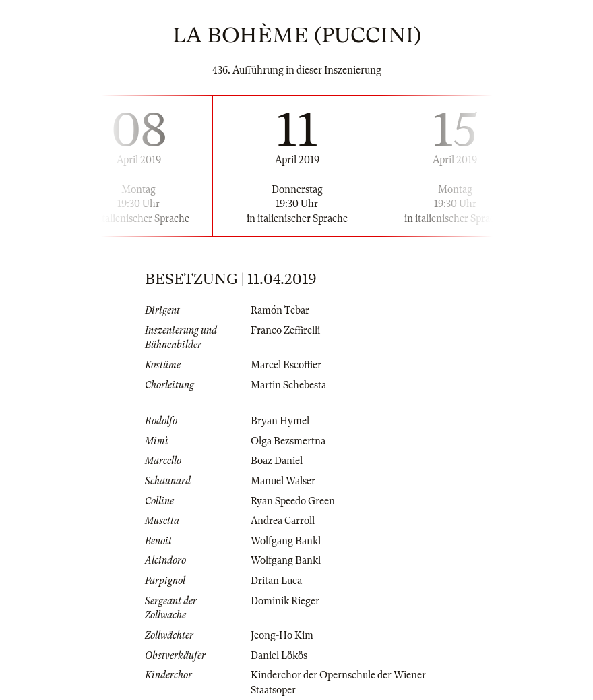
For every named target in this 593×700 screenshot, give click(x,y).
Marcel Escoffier (286, 365)
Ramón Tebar (280, 310)
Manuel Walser (283, 481)
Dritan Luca (276, 581)
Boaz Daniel (277, 461)
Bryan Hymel (280, 421)
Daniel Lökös (279, 655)
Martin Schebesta (288, 385)
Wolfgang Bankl (286, 541)
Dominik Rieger (285, 601)
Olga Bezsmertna (288, 441)
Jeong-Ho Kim (282, 635)
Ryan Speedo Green (293, 501)
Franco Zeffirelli (285, 330)
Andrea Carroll (283, 521)
